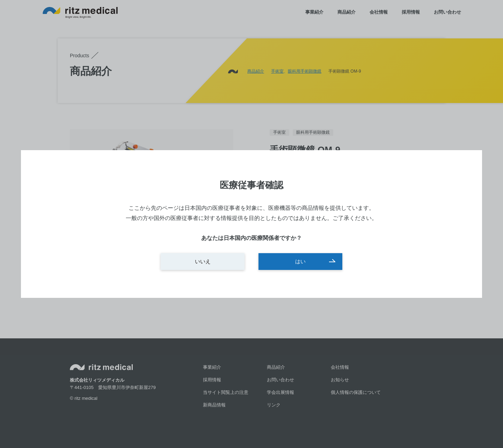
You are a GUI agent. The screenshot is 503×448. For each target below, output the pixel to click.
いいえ (203, 261)
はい (300, 261)
